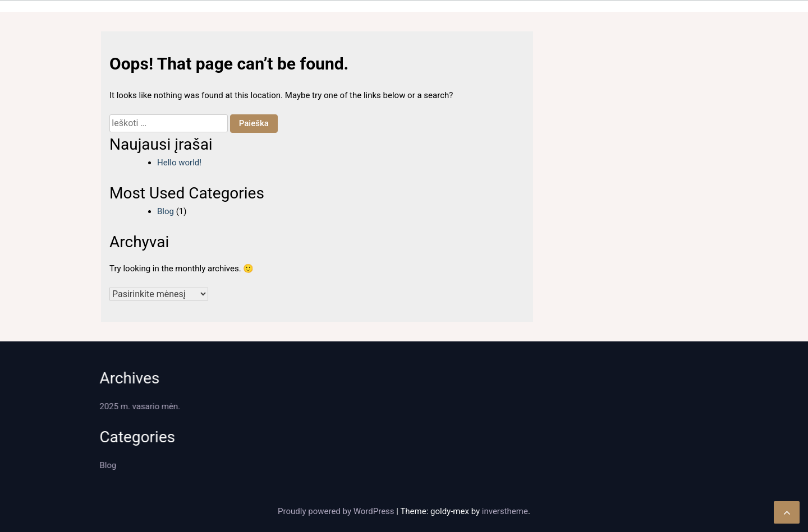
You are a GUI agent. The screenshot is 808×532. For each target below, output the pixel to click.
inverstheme (505, 511)
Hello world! (179, 163)
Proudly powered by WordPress (337, 511)
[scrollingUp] (787, 512)
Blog (166, 211)
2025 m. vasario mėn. (138, 406)
